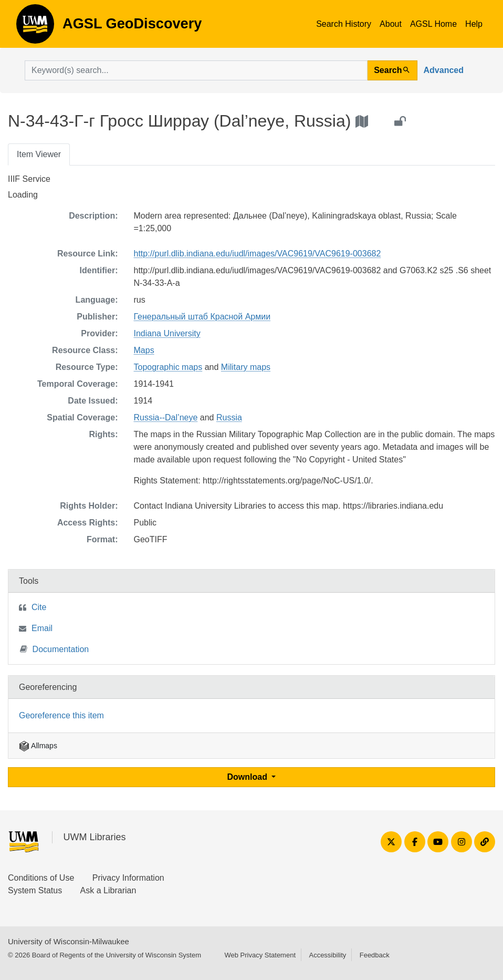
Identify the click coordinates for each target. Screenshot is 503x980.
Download (249, 777)
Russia (229, 417)
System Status (35, 890)
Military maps (246, 367)
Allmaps (38, 746)
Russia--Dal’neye (166, 417)
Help (474, 24)
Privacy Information (128, 878)
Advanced (444, 70)
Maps (144, 350)
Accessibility (327, 955)
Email (42, 628)
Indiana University (167, 333)
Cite (39, 607)
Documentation (55, 649)
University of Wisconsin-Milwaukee (69, 941)
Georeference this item (61, 715)
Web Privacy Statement (260, 955)
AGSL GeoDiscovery (35, 27)
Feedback (375, 955)
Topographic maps (168, 367)
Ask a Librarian (108, 890)
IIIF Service (29, 179)
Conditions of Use (41, 878)
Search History (344, 24)
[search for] (196, 70)
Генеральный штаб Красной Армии (202, 317)
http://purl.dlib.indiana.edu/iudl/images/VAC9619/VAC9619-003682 (258, 254)
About (391, 24)
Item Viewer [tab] (39, 154)
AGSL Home (433, 24)
